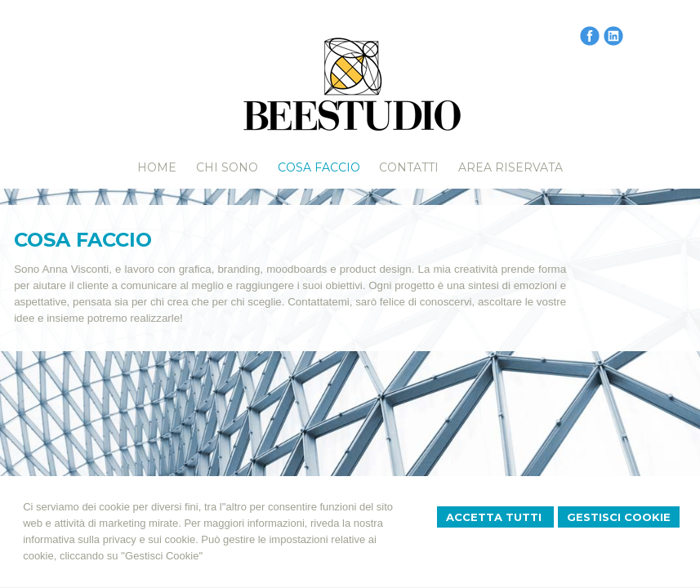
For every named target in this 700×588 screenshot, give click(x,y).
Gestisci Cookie (619, 517)
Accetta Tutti (495, 517)
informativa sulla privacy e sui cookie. (111, 539)
